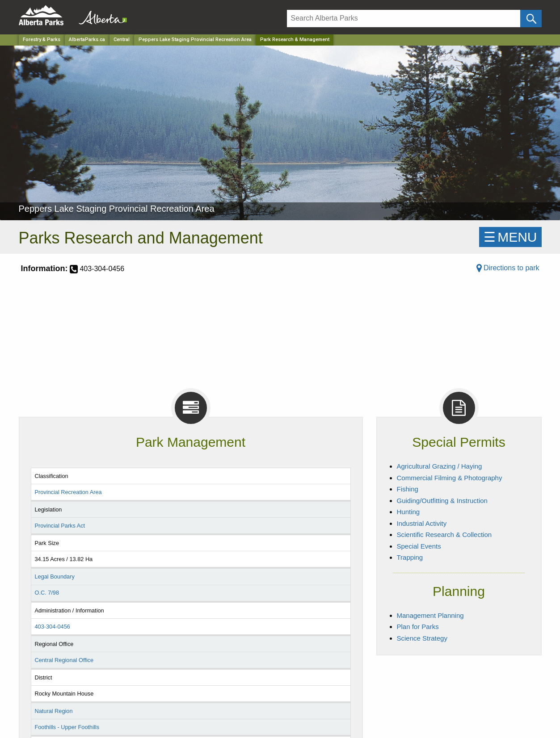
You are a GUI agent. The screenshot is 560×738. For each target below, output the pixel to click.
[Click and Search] (531, 19)
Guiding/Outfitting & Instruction (442, 501)
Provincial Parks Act (60, 526)
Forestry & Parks (42, 40)
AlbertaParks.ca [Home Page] (87, 40)
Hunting (408, 512)
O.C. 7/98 (47, 593)
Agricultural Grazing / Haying (440, 466)
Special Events (419, 546)
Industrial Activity (422, 523)
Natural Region (53, 711)
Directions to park (508, 268)
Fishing (408, 489)
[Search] (404, 19)
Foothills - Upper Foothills (67, 727)
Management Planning (430, 615)
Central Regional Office (64, 660)
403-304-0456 (52, 627)
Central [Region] (122, 40)
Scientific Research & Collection (444, 535)
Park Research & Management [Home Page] (295, 40)
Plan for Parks (418, 627)
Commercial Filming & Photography (450, 478)
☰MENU (510, 237)
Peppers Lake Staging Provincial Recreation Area (195, 40)
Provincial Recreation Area (68, 492)
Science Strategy (422, 638)
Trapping (410, 557)
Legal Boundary (54, 577)
